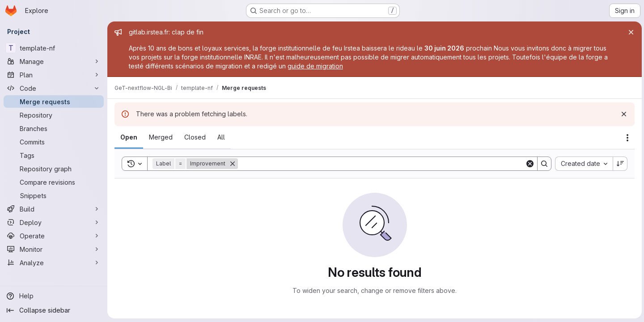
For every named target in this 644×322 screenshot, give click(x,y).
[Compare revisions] (54, 182)
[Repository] (54, 115)
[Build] (54, 209)
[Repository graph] (54, 169)
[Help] (54, 296)
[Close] (630, 32)
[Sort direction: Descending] (619, 164)
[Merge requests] (54, 102)
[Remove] (233, 164)
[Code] (54, 88)
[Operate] (54, 236)
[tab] (129, 137)
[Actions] (626, 138)
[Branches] (54, 128)
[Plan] (54, 75)
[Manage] (54, 61)
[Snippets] (54, 195)
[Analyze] (54, 263)
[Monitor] (54, 249)
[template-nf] (54, 48)
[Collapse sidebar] (54, 310)
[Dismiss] (623, 114)
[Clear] (529, 164)
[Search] (381, 164)
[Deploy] (54, 222)
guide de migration (315, 66)
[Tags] (54, 155)
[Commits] (54, 142)
